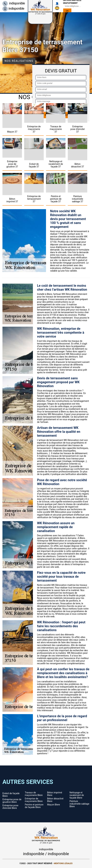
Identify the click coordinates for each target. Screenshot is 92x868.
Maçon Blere (54, 805)
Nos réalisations (19, 61)
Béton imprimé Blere (55, 794)
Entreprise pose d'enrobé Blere (10, 807)
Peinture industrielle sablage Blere (79, 804)
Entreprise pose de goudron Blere (12, 801)
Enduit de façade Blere (11, 795)
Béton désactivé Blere (55, 800)
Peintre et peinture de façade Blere (34, 806)
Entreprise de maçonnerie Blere (34, 800)
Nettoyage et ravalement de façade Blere (77, 795)
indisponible (14, 3)
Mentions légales (63, 863)
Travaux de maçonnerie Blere (34, 794)
